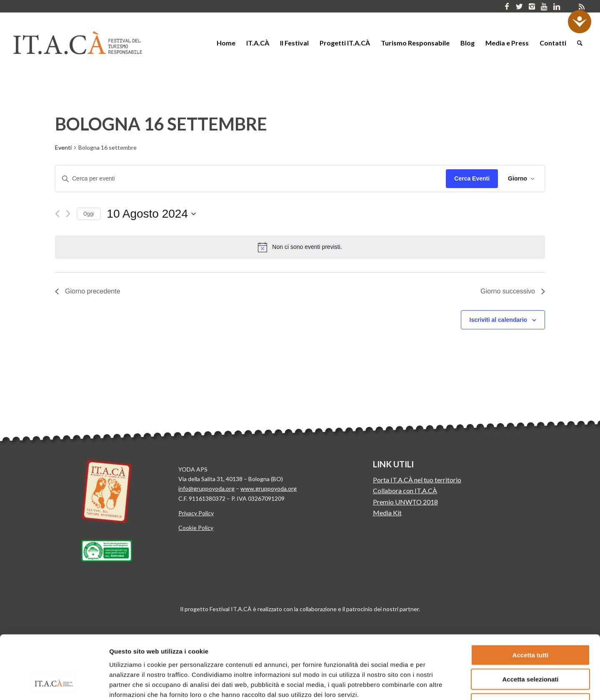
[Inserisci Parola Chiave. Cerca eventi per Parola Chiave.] (251, 179)
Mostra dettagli (427, 684)
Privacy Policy (196, 513)
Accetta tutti (531, 598)
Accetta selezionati (530, 623)
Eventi (63, 147)
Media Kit (387, 513)
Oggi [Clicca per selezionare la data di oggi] (89, 214)
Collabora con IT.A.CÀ (405, 491)
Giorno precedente (88, 291)
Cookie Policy (196, 528)
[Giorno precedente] (57, 214)
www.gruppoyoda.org (269, 488)
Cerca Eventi (472, 178)
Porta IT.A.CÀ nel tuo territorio (417, 480)
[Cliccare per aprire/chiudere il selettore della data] (151, 214)
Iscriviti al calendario (499, 320)
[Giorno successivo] (68, 214)
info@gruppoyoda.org (206, 488)
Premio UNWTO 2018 (405, 502)
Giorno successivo (513, 291)
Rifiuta (531, 647)
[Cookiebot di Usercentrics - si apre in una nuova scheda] (54, 684)
